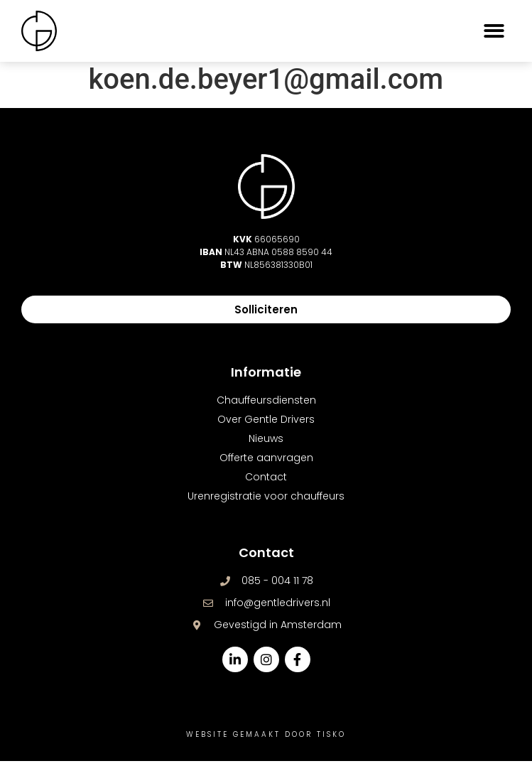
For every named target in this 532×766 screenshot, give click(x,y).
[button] (495, 31)
